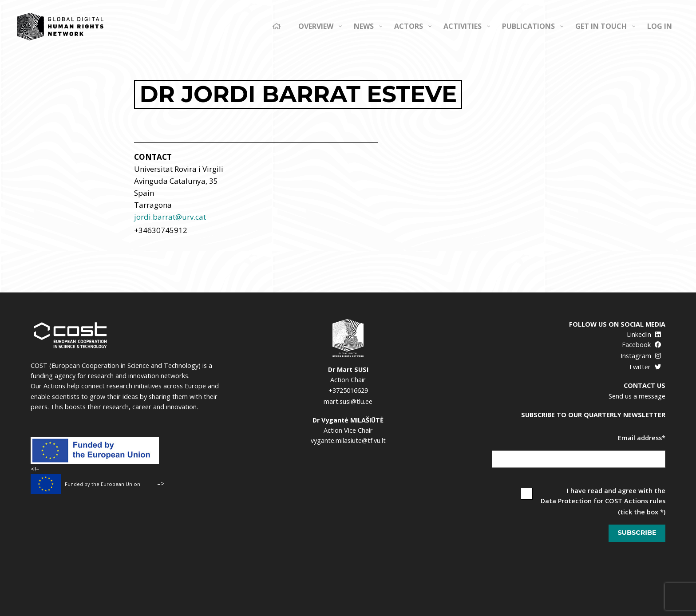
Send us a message (637, 396)
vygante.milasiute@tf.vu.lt (348, 440)
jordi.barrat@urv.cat (170, 217)
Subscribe (637, 533)
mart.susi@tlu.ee (348, 401)
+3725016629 (348, 390)
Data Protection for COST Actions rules (603, 501)
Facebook (641, 345)
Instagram (641, 356)
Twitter (645, 367)
